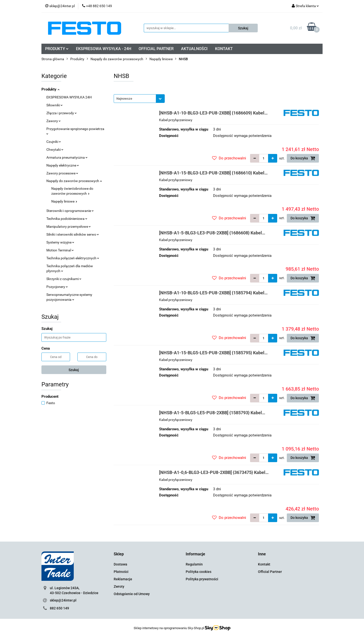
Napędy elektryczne (63, 165)
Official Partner (270, 572)
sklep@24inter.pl (63, 600)
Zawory (54, 121)
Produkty (50, 89)
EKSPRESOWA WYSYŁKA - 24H (104, 49)
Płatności (121, 572)
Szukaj (74, 370)
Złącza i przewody (62, 113)
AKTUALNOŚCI (194, 49)
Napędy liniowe (64, 201)
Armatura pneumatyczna (67, 157)
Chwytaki (55, 150)
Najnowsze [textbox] (124, 99)
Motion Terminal (60, 250)
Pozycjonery (57, 287)
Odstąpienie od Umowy (132, 594)
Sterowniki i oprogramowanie (70, 211)
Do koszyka (303, 158)
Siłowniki (55, 105)
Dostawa (120, 564)
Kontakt (264, 564)
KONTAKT (224, 49)
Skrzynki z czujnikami (64, 279)
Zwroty (119, 586)
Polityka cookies (199, 572)
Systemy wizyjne (60, 242)
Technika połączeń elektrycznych (73, 258)
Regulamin (194, 564)
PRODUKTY (57, 49)
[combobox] (139, 99)
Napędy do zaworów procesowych (74, 181)
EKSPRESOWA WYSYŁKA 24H (69, 97)
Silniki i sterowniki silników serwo (73, 234)
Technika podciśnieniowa (67, 219)
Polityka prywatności (202, 579)
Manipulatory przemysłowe (69, 226)
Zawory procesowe (62, 173)
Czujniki (54, 142)
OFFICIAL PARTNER (156, 49)
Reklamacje (123, 579)
